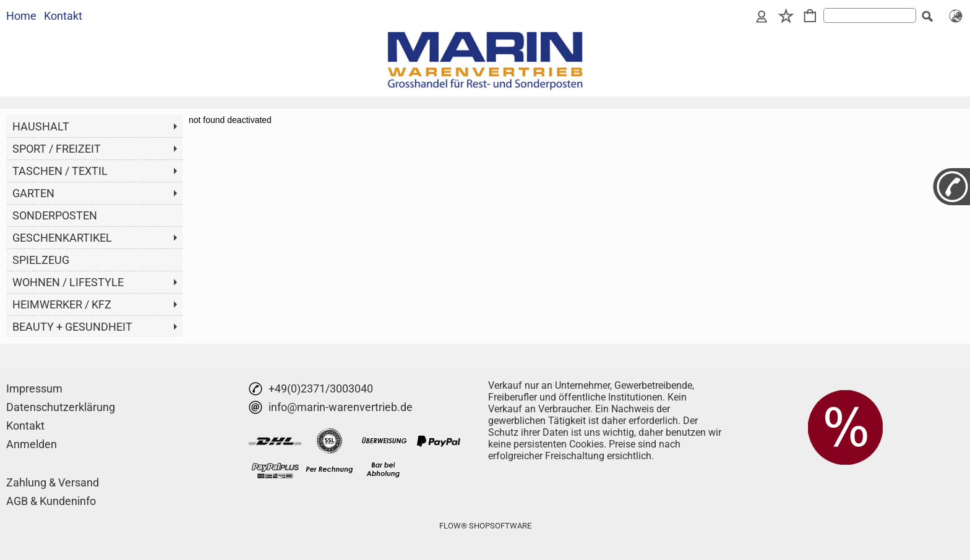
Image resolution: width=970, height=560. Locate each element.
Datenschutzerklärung (61, 407)
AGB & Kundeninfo (51, 501)
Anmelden (32, 444)
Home (21, 16)
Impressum (34, 388)
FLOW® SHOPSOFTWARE (485, 526)
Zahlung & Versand (53, 482)
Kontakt (63, 16)
